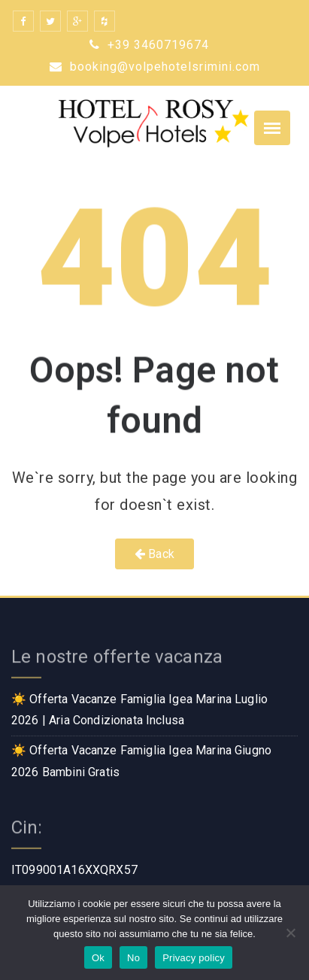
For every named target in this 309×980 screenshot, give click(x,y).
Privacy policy (194, 958)
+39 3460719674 (149, 45)
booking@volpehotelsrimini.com (155, 67)
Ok (98, 958)
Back (154, 554)
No (133, 958)
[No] (290, 933)
